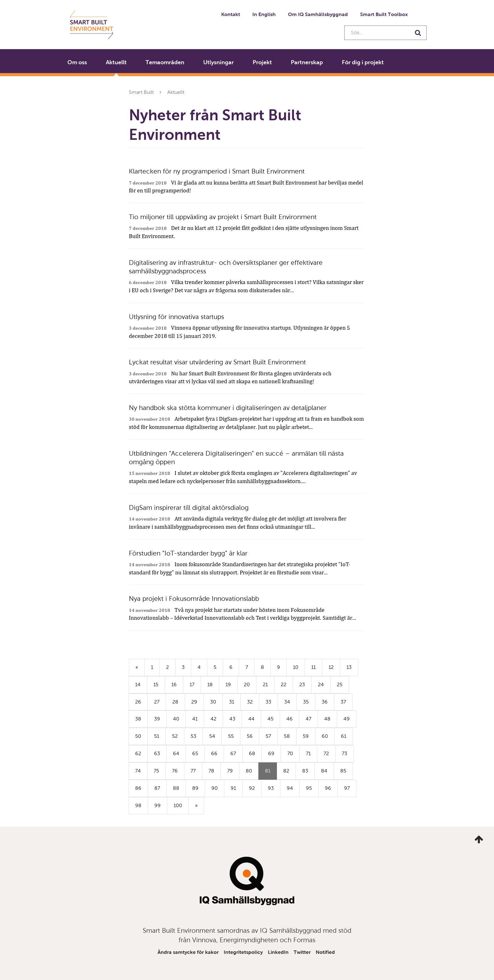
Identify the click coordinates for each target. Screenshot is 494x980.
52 (175, 736)
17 (192, 684)
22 (284, 684)
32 (250, 702)
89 (195, 788)
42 (213, 719)
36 (325, 702)
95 (309, 788)
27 (157, 702)
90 (215, 788)
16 (174, 684)
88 (176, 788)
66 (214, 753)
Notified (325, 952)
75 (156, 771)
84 (324, 771)
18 (210, 684)
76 (175, 771)
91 (233, 788)
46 (290, 719)
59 (306, 736)
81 (271, 773)
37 (343, 702)
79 (230, 771)
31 (232, 702)
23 (302, 684)
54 (212, 736)
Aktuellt (116, 62)
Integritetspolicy (243, 952)
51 (157, 736)
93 (271, 788)
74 (138, 771)
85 (343, 771)
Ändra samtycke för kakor (188, 952)
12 (331, 667)
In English (264, 14)
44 (251, 719)
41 (195, 719)
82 (286, 771)
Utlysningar (218, 62)
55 (231, 736)
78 (211, 771)
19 (228, 684)
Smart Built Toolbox (384, 14)
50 (138, 736)
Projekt (262, 62)
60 (325, 736)
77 (193, 771)
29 (194, 702)
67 (233, 753)
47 (308, 719)
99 (158, 805)
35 (306, 702)
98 (138, 805)
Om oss (77, 62)
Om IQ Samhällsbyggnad (318, 14)
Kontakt (231, 14)
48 (327, 719)
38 (138, 719)
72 (326, 753)
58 (287, 736)
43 (232, 719)
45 (270, 719)
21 (265, 684)
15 (156, 684)
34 (287, 702)
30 (213, 702)
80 (249, 771)
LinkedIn (278, 952)
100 (178, 805)
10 (296, 667)
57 (268, 736)
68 (252, 753)
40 (176, 719)
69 (271, 753)
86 (138, 788)
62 (138, 753)
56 (250, 736)
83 (305, 771)
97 (347, 788)
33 (268, 702)
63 (157, 753)
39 (157, 719)
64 (176, 753)
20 (247, 684)
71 (308, 753)
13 (349, 667)
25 (340, 684)
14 (138, 684)
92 (252, 788)
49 (347, 719)
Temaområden (165, 62)
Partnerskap (307, 62)
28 (175, 702)
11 (313, 667)
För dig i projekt (363, 62)
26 (138, 702)
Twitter (302, 952)
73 (345, 753)
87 (157, 788)
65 (195, 753)
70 (290, 753)
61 (344, 736)
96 (328, 788)
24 (321, 684)
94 (290, 788)
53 (193, 736)
